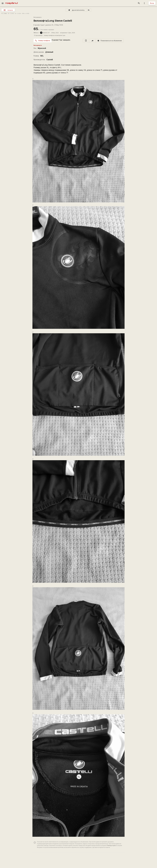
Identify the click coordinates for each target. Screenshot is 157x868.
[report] (110, 41)
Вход (152, 3)
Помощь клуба (111, 845)
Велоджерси (37, 17)
